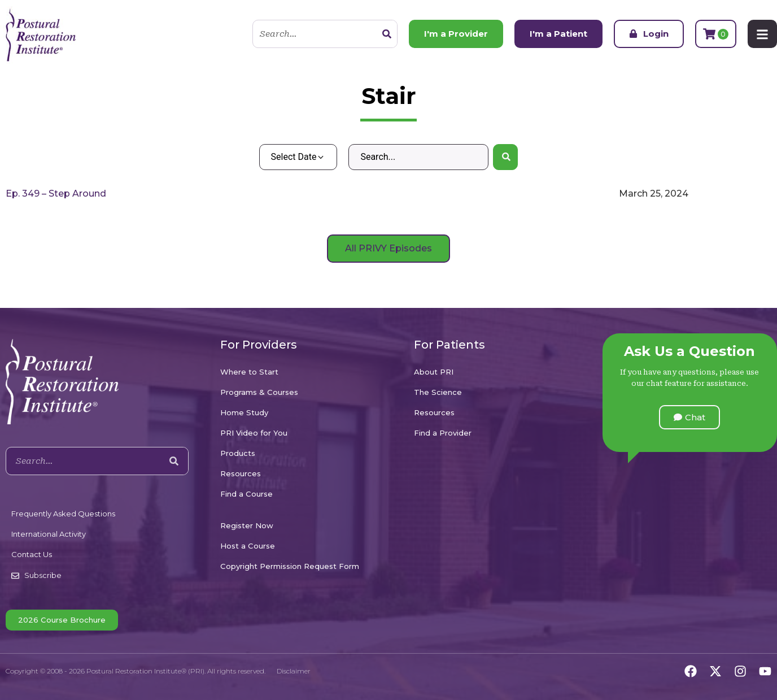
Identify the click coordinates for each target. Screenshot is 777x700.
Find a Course (246, 494)
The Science (438, 392)
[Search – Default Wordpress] (418, 157)
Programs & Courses (259, 392)
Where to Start (249, 372)
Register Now (247, 525)
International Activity (49, 534)
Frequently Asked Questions (63, 514)
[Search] (387, 34)
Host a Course (248, 546)
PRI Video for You (254, 433)
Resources (241, 473)
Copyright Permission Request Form (290, 566)
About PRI (434, 372)
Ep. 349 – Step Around (56, 194)
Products (238, 453)
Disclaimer (294, 671)
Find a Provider (443, 433)
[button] (689, 417)
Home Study (244, 412)
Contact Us (32, 554)
